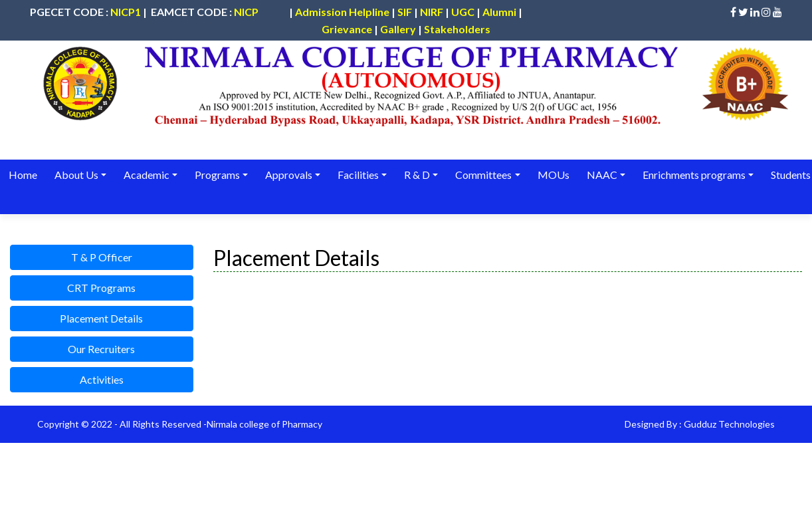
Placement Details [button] (101, 318)
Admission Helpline (342, 12)
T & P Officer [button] (102, 257)
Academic (146, 175)
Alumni (499, 12)
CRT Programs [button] (101, 288)
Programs (217, 175)
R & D (415, 175)
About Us (76, 175)
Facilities (357, 175)
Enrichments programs (691, 175)
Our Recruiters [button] (101, 349)
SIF (405, 12)
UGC (463, 12)
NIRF (432, 12)
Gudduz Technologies (729, 424)
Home (23, 175)
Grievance (347, 29)
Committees (481, 175)
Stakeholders (457, 29)
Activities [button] (102, 379)
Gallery (398, 29)
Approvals (287, 175)
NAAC (599, 175)
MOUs (551, 175)
